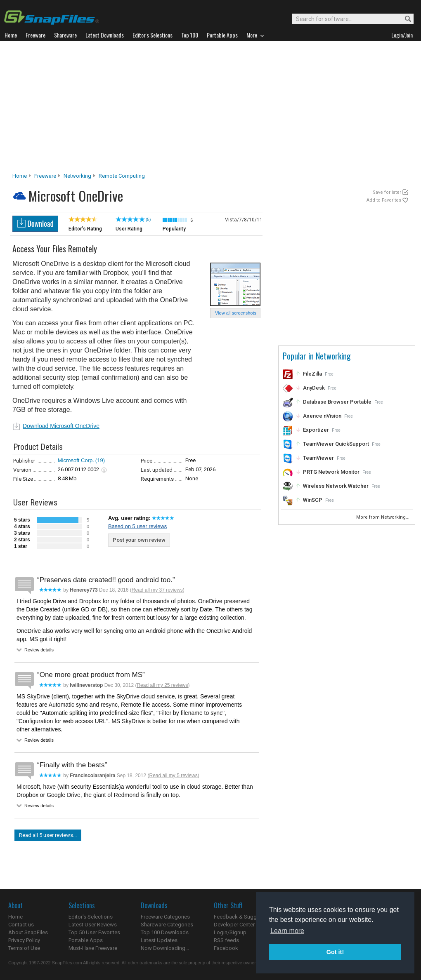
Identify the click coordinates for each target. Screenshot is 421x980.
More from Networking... (383, 517)
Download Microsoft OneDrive (61, 426)
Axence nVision (322, 416)
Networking (77, 176)
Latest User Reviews (93, 925)
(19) (100, 460)
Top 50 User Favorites (94, 932)
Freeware (45, 176)
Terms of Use (24, 948)
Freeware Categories (165, 917)
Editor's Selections (91, 917)
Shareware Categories (167, 925)
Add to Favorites (384, 200)
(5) (148, 220)
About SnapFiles (28, 932)
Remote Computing (122, 176)
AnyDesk (314, 388)
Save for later (387, 192)
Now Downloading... (165, 948)
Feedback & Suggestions (244, 917)
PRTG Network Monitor (331, 472)
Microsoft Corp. (76, 460)
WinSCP (313, 500)
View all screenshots (236, 313)
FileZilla (312, 374)
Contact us (21, 925)
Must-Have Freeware (93, 948)
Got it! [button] (335, 952)
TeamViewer (318, 458)
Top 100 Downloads (165, 932)
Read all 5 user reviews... (48, 835)
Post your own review (139, 540)
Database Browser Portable (337, 402)
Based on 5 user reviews (137, 526)
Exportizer (316, 430)
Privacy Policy (24, 940)
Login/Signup (230, 932)
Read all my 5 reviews (173, 776)
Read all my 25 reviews (162, 685)
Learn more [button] (287, 931)
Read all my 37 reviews (157, 590)
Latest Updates (159, 940)
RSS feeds (226, 940)
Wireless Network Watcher (336, 486)
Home (20, 176)
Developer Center (234, 925)
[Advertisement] (211, 109)
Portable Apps (86, 940)
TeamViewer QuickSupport (336, 444)
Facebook (226, 948)
